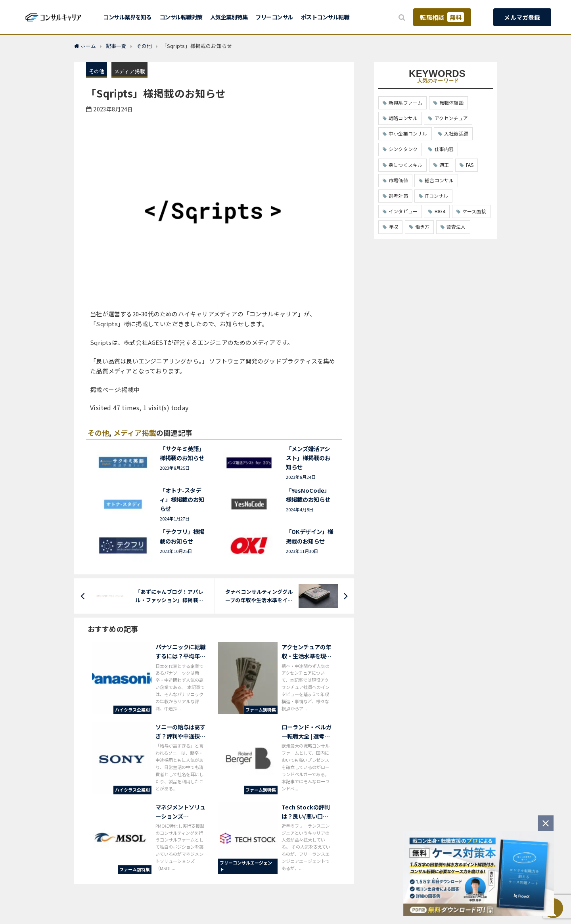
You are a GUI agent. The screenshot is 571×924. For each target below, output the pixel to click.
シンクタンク (403, 149)
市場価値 (398, 180)
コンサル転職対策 (181, 17)
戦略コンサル (403, 118)
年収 (393, 227)
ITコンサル (436, 196)
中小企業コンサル (408, 133)
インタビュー (403, 211)
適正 (444, 165)
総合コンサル (439, 180)
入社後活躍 (456, 133)
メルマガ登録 (522, 17)
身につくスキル (405, 165)
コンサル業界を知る (127, 17)
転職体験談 (451, 102)
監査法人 (456, 227)
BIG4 (440, 211)
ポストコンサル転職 (325, 17)
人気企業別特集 (229, 17)
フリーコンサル (274, 17)
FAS (470, 165)
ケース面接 (474, 211)
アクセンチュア (451, 118)
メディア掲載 (130, 71)
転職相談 (442, 17)
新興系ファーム (405, 102)
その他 (97, 71)
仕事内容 (444, 149)
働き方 (423, 227)
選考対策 (398, 196)
